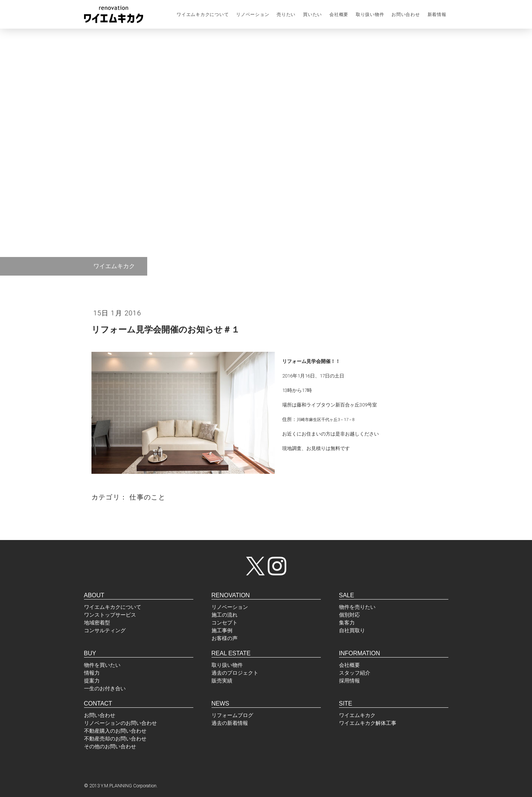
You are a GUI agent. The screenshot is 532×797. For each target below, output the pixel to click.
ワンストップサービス (110, 615)
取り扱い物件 (370, 15)
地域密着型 (97, 623)
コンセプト (225, 623)
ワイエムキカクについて (203, 15)
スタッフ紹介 (355, 673)
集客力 (347, 623)
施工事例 (222, 630)
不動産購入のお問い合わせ (115, 731)
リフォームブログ (232, 715)
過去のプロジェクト (235, 673)
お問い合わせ (406, 15)
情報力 (92, 673)
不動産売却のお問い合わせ (115, 739)
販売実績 (222, 681)
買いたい (312, 15)
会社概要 (339, 15)
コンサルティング (105, 630)
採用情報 (349, 681)
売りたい (286, 15)
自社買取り (352, 630)
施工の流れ (225, 615)
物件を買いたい (102, 665)
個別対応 (349, 615)
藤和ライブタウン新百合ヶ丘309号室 (337, 405)
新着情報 (437, 15)
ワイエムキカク (357, 715)
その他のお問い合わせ (110, 746)
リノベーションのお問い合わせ (120, 723)
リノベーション (253, 15)
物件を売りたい (357, 607)
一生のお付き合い (105, 688)
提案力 (92, 681)
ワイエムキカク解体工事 (368, 723)
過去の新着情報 (230, 723)
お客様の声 (225, 638)
